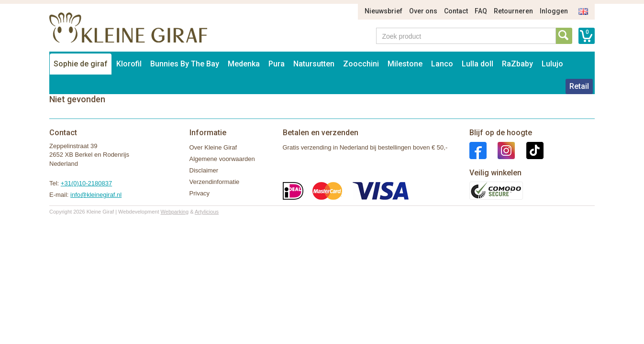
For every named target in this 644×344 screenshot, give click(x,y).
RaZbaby (517, 64)
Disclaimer (204, 170)
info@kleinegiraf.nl (96, 195)
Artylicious (207, 212)
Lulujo (552, 64)
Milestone (405, 64)
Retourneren (513, 11)
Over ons (423, 11)
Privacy (200, 193)
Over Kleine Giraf (213, 147)
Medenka (244, 64)
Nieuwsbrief (383, 11)
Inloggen (554, 11)
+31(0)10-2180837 (86, 183)
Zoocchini (361, 64)
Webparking (175, 212)
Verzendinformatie (215, 182)
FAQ (481, 11)
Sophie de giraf (81, 64)
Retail (579, 86)
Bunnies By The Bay (185, 64)
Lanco (442, 64)
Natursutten (314, 64)
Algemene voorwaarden (222, 159)
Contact (456, 11)
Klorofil (129, 64)
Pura (277, 64)
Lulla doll (477, 64)
